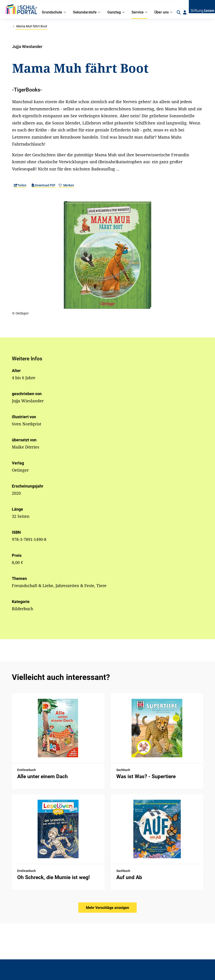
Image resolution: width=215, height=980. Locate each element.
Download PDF (44, 185)
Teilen (20, 185)
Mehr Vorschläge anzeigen (107, 908)
